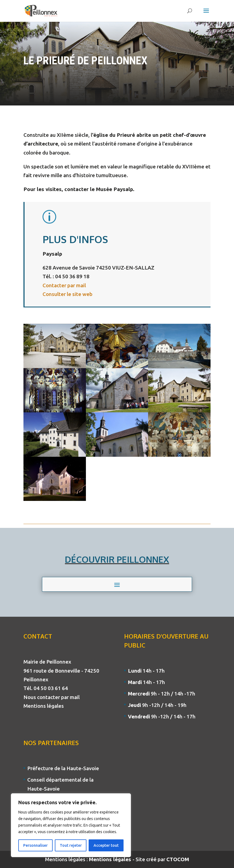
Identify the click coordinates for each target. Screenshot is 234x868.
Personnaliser (35, 845)
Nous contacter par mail (52, 697)
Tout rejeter (71, 845)
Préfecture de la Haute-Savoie (63, 768)
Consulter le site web (67, 294)
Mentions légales (44, 706)
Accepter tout (106, 845)
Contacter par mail (64, 285)
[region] (71, 825)
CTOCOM (178, 859)
